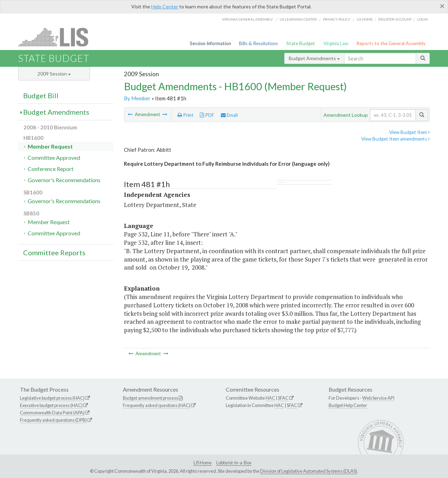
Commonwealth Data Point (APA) (52, 413)
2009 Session (54, 74)
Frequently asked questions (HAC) (157, 405)
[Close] (442, 6)
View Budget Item (409, 132)
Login (422, 19)
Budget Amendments (314, 58)
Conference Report (51, 169)
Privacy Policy (337, 19)
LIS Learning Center (298, 19)
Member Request (50, 146)
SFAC (283, 398)
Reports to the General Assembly (391, 43)
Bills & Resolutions (258, 43)
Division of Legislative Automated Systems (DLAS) (309, 471)
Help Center (165, 6)
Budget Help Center (348, 405)
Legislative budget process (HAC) (52, 398)
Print (185, 115)
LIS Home (203, 463)
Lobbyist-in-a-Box (234, 463)
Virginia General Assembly (247, 19)
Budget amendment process (150, 398)
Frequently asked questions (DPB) (53, 420)
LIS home (365, 19)
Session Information (210, 43)
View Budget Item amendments (395, 139)
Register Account (395, 19)
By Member (137, 98)
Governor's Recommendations (64, 180)
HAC (270, 398)
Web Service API (378, 398)
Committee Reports (54, 252)
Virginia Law (336, 43)
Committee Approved (54, 158)
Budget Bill (41, 95)
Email (229, 115)
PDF (207, 115)
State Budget (301, 43)
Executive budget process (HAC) (51, 405)
